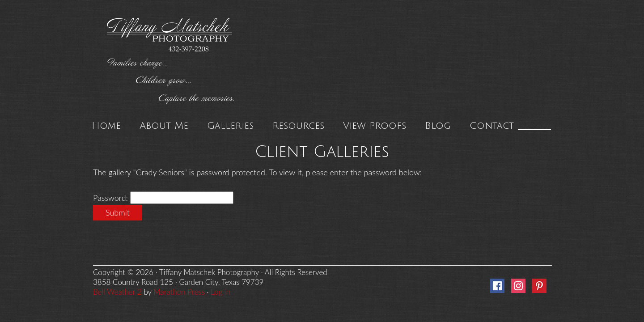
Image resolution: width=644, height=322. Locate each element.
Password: (112, 198)
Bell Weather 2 (117, 292)
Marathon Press (179, 292)
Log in (220, 292)
